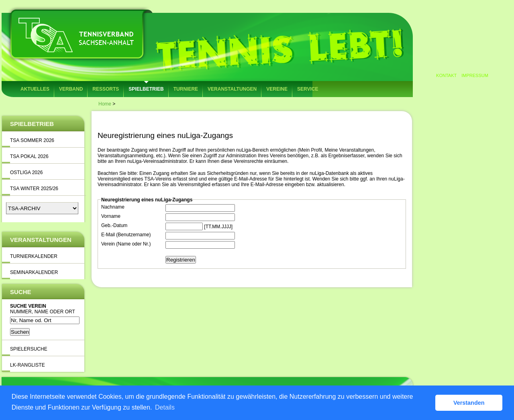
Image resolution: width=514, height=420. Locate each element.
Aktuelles (35, 89)
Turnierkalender (34, 256)
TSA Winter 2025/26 (34, 189)
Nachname (113, 207)
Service (308, 89)
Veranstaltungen (232, 89)
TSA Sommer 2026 (32, 140)
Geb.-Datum (114, 225)
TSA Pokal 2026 (29, 156)
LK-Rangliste (28, 365)
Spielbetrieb (146, 89)
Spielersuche (29, 349)
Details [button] (165, 407)
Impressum (475, 75)
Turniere (186, 89)
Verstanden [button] (469, 403)
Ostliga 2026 (26, 172)
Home (105, 104)
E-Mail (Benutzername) (126, 235)
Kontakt (446, 75)
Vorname (111, 216)
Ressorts (106, 89)
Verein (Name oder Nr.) (126, 244)
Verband (71, 89)
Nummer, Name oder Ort (43, 312)
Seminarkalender (34, 272)
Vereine (277, 89)
